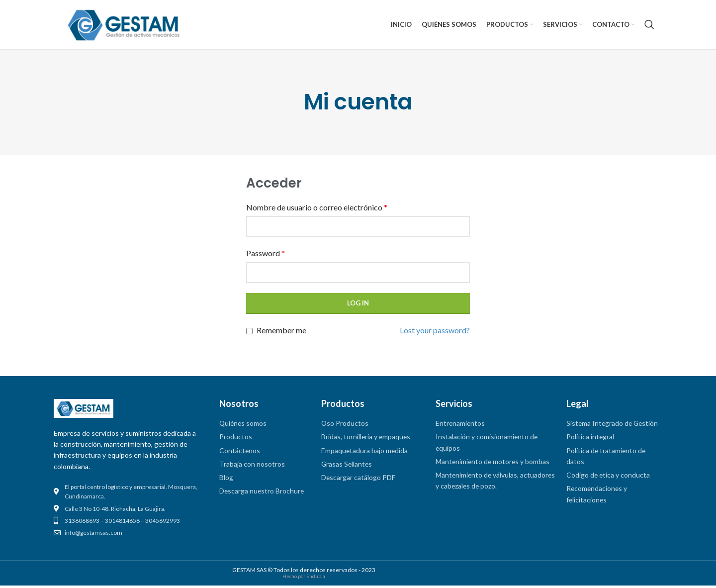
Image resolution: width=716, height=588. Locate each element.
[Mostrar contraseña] (459, 275)
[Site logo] (124, 25)
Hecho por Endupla (304, 579)
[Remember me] (249, 334)
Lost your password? (435, 333)
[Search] (649, 26)
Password (266, 256)
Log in (358, 305)
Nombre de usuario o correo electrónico (317, 210)
